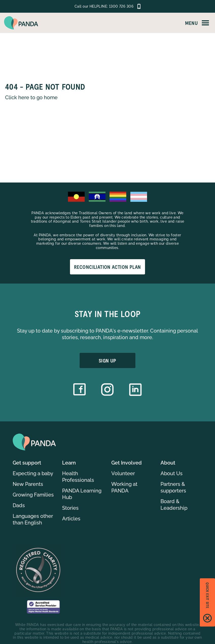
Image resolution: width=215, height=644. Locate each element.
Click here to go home (31, 97)
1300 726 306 (121, 6)
